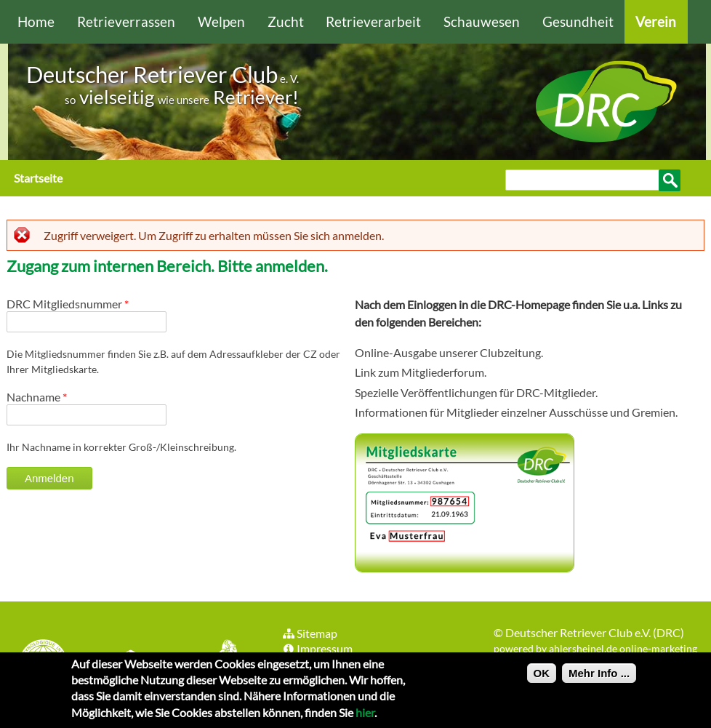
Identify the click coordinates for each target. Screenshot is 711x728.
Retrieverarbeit (373, 21)
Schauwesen (482, 21)
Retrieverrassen (126, 21)
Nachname (37, 397)
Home (36, 21)
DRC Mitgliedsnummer (68, 304)
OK (542, 679)
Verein (656, 21)
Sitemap (309, 633)
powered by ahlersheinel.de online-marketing (595, 648)
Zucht (286, 21)
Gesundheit (578, 21)
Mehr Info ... (599, 679)
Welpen (221, 21)
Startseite (38, 178)
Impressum (317, 648)
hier (365, 718)
